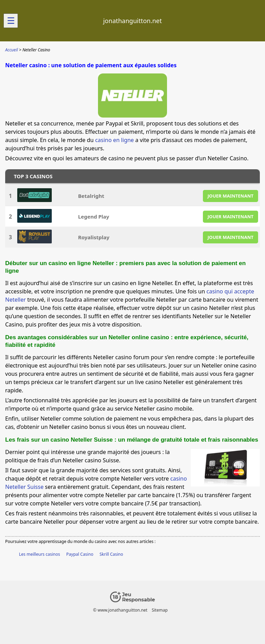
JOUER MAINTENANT (231, 196)
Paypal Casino (80, 554)
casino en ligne (115, 140)
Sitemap (160, 610)
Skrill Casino (111, 554)
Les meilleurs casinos (40, 554)
